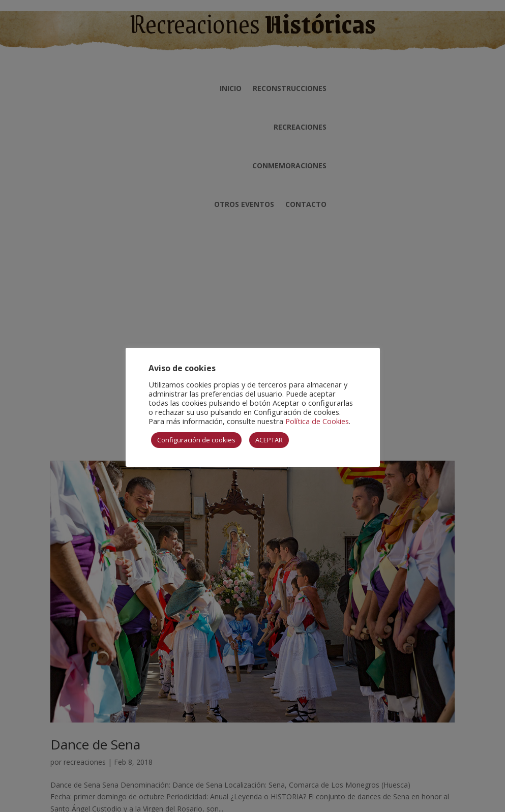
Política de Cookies (317, 421)
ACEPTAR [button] (269, 440)
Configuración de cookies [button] (196, 440)
